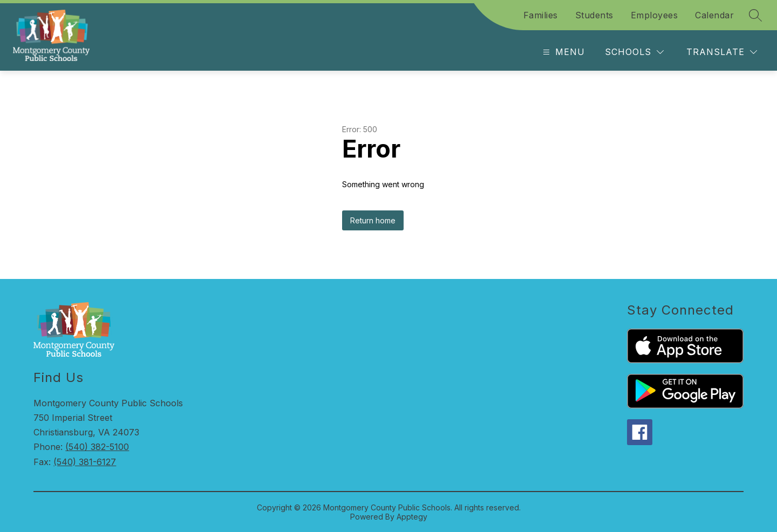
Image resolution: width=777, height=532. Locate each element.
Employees (655, 15)
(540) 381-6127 (85, 462)
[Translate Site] (722, 52)
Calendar (714, 15)
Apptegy (412, 517)
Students (594, 15)
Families (541, 15)
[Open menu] (563, 52)
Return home (373, 220)
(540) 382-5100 (97, 447)
